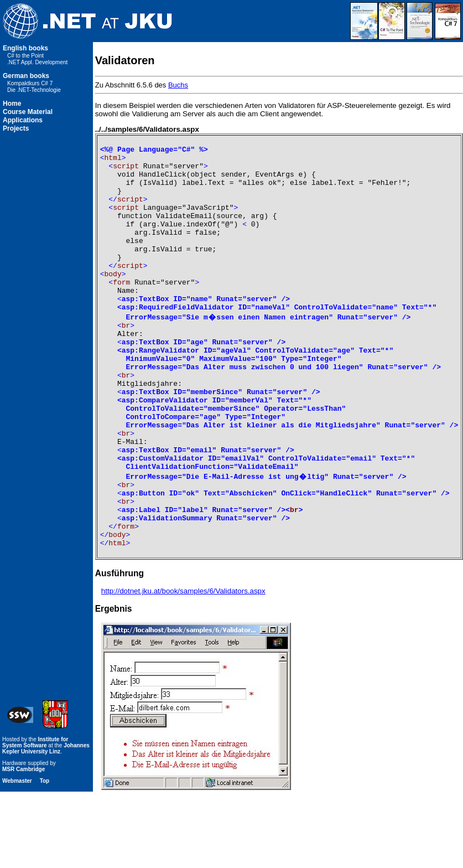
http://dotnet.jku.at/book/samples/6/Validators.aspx (183, 667)
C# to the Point (25, 56)
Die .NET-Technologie (34, 90)
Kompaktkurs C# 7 (30, 83)
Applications (23, 120)
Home (12, 104)
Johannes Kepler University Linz (46, 825)
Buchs (178, 85)
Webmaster (17, 857)
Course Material (28, 112)
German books (26, 76)
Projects (16, 128)
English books (25, 48)
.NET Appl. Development (37, 62)
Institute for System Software (35, 819)
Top (45, 857)
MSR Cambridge (24, 846)
